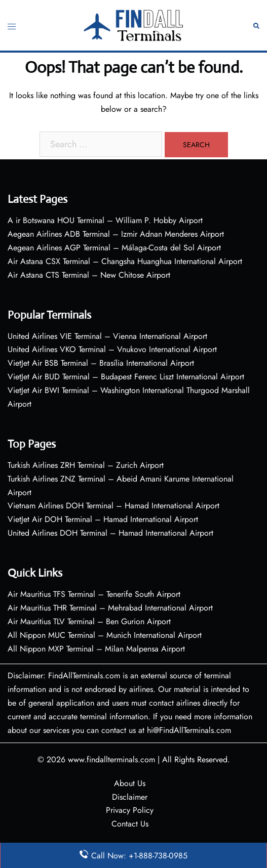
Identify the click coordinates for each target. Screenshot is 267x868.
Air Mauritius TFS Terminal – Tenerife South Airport (94, 594)
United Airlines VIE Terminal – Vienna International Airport (107, 336)
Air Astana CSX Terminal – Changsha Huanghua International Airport (125, 261)
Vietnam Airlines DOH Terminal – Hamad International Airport (113, 506)
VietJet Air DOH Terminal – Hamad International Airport (103, 519)
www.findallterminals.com (111, 759)
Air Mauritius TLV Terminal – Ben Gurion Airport (89, 621)
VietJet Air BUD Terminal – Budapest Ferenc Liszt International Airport (126, 377)
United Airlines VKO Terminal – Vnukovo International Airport (112, 349)
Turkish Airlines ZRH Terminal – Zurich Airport (86, 465)
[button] (256, 26)
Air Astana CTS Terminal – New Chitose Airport (89, 275)
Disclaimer (130, 797)
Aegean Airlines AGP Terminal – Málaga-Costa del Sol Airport (114, 248)
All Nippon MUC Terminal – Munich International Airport (105, 635)
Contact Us (130, 824)
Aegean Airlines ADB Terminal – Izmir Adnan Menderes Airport (116, 234)
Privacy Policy (130, 810)
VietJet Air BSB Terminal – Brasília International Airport (101, 363)
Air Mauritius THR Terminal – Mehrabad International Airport (110, 608)
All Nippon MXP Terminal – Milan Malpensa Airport (96, 649)
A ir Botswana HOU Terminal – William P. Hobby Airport (105, 220)
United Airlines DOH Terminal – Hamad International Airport (110, 533)
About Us (130, 783)
